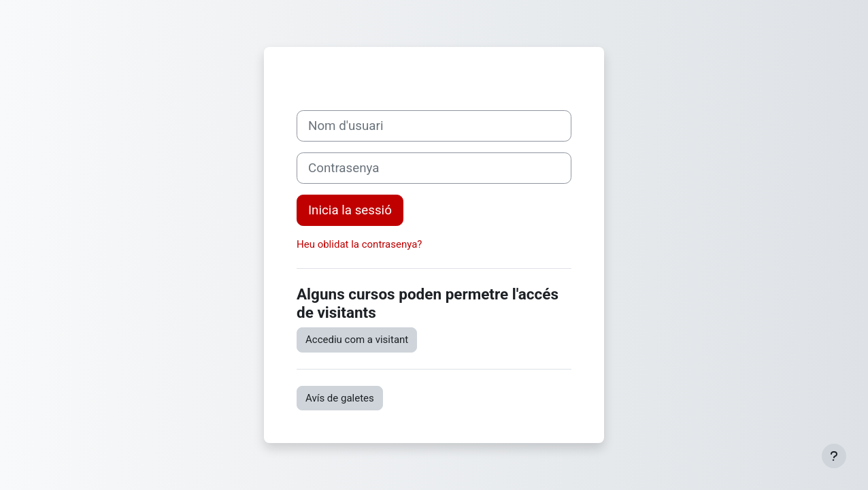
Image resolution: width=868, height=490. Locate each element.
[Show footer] (834, 456)
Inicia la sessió (350, 210)
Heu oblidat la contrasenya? (359, 244)
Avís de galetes (340, 398)
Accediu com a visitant (357, 340)
